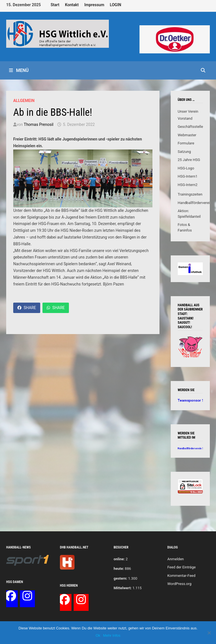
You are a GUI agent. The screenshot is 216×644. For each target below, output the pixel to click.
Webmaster (187, 135)
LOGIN (116, 5)
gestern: (120, 578)
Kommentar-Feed (181, 576)
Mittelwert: (123, 588)
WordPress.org (179, 584)
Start (55, 5)
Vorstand (185, 118)
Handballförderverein (195, 203)
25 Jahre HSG (189, 160)
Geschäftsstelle (190, 127)
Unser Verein (188, 111)
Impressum (94, 5)
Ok (98, 635)
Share (27, 308)
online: (119, 559)
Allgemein (24, 101)
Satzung (184, 152)
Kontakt (72, 5)
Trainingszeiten (190, 194)
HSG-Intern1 (188, 176)
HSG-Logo (186, 168)
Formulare (186, 143)
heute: (119, 569)
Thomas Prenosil (39, 124)
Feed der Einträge (182, 567)
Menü (19, 70)
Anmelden (176, 559)
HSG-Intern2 (188, 185)
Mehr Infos (112, 635)
